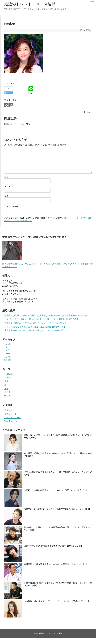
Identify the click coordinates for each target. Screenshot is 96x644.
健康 (6, 381)
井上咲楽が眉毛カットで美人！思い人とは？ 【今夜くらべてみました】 (38, 323)
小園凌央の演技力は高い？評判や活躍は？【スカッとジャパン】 (34, 330)
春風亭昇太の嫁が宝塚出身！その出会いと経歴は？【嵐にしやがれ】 (56, 564)
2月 (8, 350)
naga (88, 112)
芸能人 (7, 396)
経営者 (7, 392)
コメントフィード (13, 418)
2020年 (8, 357)
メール (8, 186)
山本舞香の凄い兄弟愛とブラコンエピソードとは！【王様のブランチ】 (57, 601)
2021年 (8, 344)
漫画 (6, 389)
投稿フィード (11, 414)
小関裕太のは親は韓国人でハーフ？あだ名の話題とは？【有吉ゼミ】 (56, 490)
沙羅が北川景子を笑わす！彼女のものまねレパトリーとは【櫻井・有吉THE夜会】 (43, 319)
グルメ (7, 377)
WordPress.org (11, 421)
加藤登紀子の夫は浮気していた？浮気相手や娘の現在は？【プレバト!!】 (57, 509)
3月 (8, 347)
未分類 (7, 385)
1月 (8, 353)
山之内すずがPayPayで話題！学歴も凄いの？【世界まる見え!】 (53, 546)
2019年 (8, 360)
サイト (7, 196)
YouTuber (9, 374)
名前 (7, 177)
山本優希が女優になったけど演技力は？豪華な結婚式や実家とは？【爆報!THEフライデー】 (47, 315)
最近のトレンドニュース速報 (30, 4)
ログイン (9, 410)
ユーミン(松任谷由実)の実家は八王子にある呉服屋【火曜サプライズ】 (37, 327)
